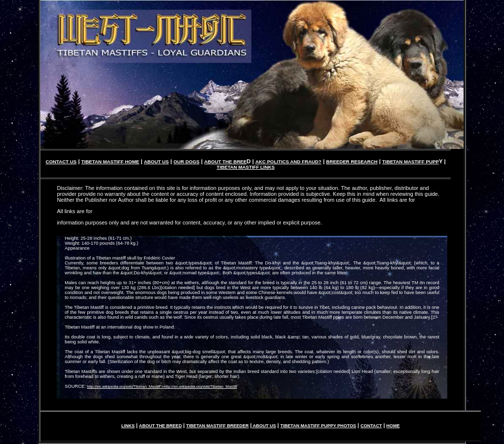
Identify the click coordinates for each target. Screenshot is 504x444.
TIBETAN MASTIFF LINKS (245, 167)
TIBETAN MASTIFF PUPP (411, 162)
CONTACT (371, 426)
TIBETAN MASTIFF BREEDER (218, 426)
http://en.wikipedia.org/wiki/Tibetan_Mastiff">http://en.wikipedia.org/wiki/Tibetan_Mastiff (162, 387)
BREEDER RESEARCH (352, 162)
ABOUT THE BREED (161, 426)
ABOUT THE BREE (225, 162)
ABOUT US (157, 162)
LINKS (128, 426)
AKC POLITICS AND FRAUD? (288, 162)
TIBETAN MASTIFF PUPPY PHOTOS (319, 426)
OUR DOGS (187, 162)
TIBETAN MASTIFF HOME (110, 162)
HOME (393, 426)
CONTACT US (61, 162)
